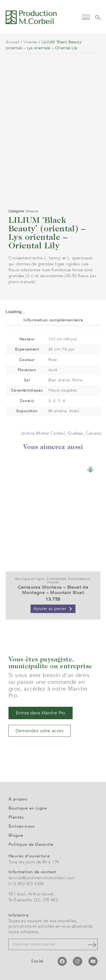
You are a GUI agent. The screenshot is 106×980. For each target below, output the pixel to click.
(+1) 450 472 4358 (26, 884)
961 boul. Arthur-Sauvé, (32, 894)
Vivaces (31, 42)
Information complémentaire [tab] (53, 320)
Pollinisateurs (79, 579)
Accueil (13, 42)
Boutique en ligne (30, 579)
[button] (86, 17)
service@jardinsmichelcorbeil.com (42, 878)
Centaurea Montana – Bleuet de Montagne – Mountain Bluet (53, 590)
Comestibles (56, 579)
